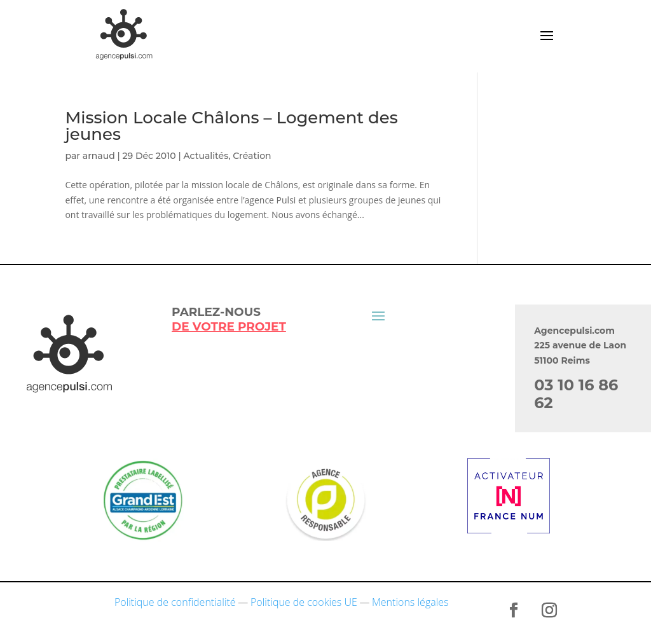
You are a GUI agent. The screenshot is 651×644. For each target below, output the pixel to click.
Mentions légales (410, 602)
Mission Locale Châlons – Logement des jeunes (231, 126)
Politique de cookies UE (304, 602)
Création (252, 156)
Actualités (206, 156)
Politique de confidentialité (175, 602)
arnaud (99, 156)
